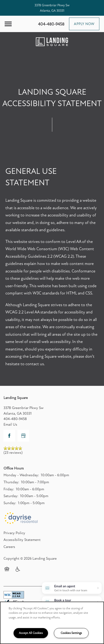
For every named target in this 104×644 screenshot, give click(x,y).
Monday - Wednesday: (21, 475)
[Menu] (8, 24)
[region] (52, 623)
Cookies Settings (71, 633)
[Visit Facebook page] (9, 436)
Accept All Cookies (31, 633)
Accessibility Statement (22, 540)
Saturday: (11, 496)
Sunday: (10, 503)
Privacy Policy (14, 533)
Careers (9, 547)
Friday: (9, 489)
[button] (84, 24)
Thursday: (11, 482)
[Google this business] (23, 436)
